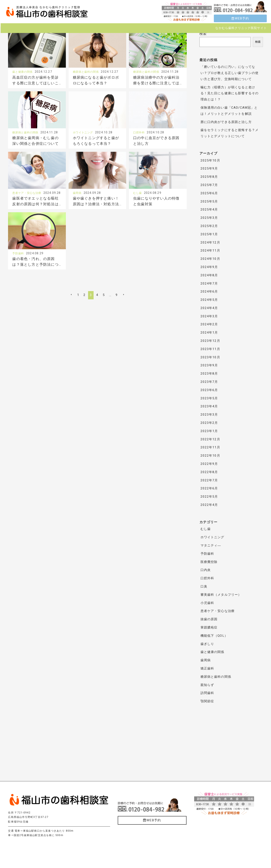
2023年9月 (209, 365)
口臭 (204, 586)
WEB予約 (240, 18)
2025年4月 (209, 209)
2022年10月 (211, 456)
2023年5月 (209, 398)
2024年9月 (209, 267)
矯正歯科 (208, 668)
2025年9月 (209, 168)
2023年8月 (209, 374)
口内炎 (206, 570)
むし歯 (138, 205)
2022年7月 (209, 480)
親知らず (208, 685)
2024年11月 (211, 251)
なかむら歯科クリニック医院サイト (241, 28)
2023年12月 (211, 341)
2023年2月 (209, 423)
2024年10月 (211, 259)
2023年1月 (209, 431)
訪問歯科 (208, 693)
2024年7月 (209, 283)
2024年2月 (209, 324)
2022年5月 (209, 497)
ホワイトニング (84, 138)
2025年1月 (209, 234)
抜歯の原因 (210, 619)
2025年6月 (209, 193)
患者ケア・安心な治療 (29, 205)
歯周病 (78, 205)
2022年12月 (211, 439)
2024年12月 (211, 242)
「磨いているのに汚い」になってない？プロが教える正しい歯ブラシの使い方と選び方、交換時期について (230, 73)
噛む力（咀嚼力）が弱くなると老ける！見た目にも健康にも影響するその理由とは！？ (230, 93)
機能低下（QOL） (215, 636)
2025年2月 (209, 226)
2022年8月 (209, 472)
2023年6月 (209, 390)
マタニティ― (211, 545)
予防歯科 (19, 271)
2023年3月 (209, 415)
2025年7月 (209, 185)
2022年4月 (209, 505)
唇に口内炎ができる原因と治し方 (228, 122)
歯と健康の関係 (24, 72)
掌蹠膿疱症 (210, 627)
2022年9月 (209, 464)
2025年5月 (209, 201)
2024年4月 (209, 308)
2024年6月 (209, 292)
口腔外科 (140, 138)
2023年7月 (209, 382)
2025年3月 (209, 218)
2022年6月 (209, 488)
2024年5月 (209, 300)
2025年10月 (211, 160)
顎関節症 (208, 701)
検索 (203, 34)
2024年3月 (209, 316)
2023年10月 (211, 357)
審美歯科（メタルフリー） (222, 595)
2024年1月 (209, 333)
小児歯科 (208, 603)
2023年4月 (209, 406)
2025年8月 (209, 177)
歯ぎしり (208, 644)
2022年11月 (211, 447)
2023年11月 (211, 349)
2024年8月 (209, 275)
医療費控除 (210, 562)
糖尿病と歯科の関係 (88, 72)
